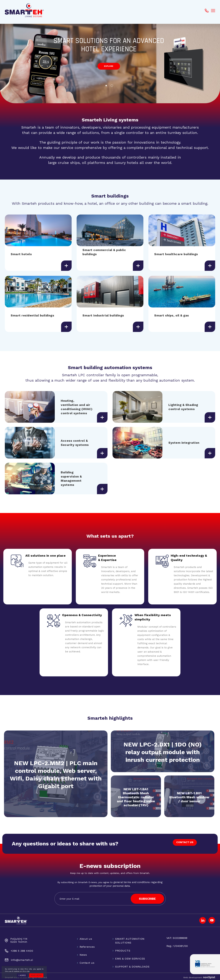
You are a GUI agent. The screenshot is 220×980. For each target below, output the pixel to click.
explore (109, 67)
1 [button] (107, 87)
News (83, 952)
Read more (36, 975)
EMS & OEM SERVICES (130, 956)
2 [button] (113, 87)
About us (86, 936)
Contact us (87, 960)
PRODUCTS (123, 948)
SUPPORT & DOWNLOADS (132, 964)
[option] (110, 62)
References (87, 944)
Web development (199, 975)
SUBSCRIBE (147, 896)
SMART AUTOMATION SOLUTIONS (130, 938)
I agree (22, 975)
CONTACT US (183, 842)
